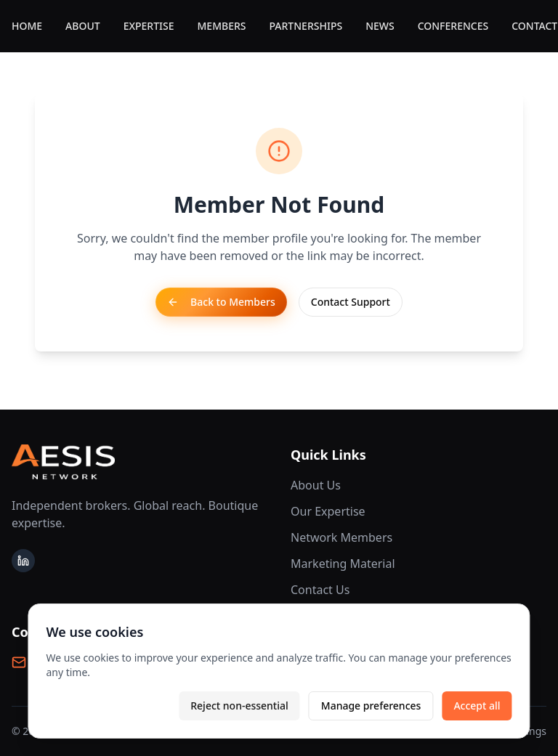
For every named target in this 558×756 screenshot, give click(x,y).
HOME (27, 26)
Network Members (341, 537)
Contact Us (320, 590)
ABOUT (83, 26)
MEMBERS (222, 26)
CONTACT (534, 26)
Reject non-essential (239, 706)
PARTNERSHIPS (306, 26)
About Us (316, 485)
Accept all (477, 706)
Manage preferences (371, 706)
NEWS (380, 26)
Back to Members (221, 302)
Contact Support (351, 302)
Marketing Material (343, 564)
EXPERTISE (149, 26)
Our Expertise (328, 511)
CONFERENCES (453, 26)
